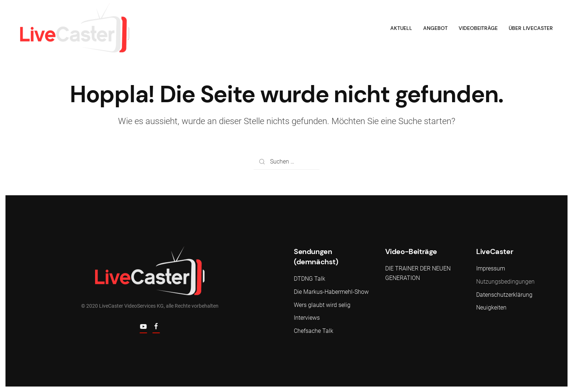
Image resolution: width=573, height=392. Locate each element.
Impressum (491, 268)
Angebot (435, 28)
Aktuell (401, 28)
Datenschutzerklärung (504, 295)
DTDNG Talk (310, 279)
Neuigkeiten (491, 308)
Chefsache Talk (314, 331)
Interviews (307, 318)
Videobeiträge (478, 28)
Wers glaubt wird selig (322, 305)
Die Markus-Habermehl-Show (331, 292)
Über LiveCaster (531, 28)
